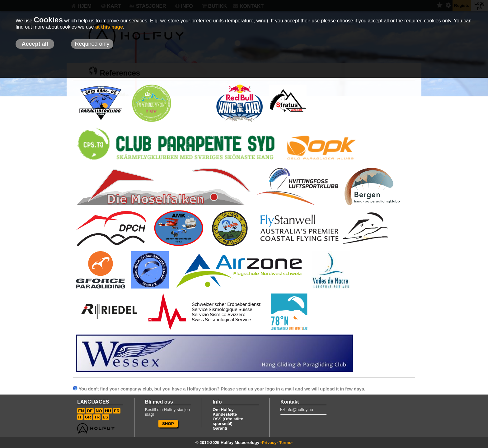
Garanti (220, 428)
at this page (109, 27)
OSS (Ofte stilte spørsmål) (228, 421)
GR (88, 417)
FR (117, 411)
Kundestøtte (225, 414)
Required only (92, 44)
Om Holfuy (223, 410)
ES (106, 417)
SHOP (168, 424)
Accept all (35, 44)
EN (81, 411)
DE (90, 411)
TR (97, 417)
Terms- (286, 443)
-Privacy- (269, 443)
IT (80, 417)
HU (108, 411)
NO (99, 411)
